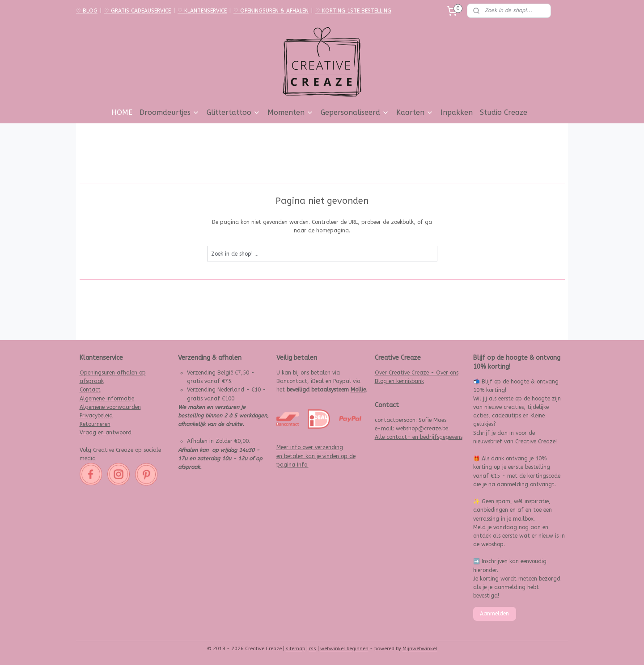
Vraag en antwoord (106, 433)
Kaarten (415, 112)
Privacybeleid (96, 416)
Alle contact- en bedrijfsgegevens (419, 437)
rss (313, 649)
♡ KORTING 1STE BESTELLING (353, 11)
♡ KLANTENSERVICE (202, 11)
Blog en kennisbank (399, 381)
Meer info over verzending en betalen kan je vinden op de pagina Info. (316, 456)
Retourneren (95, 424)
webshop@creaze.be (422, 429)
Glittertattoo (233, 112)
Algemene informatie (107, 399)
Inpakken (457, 112)
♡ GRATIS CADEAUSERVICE (138, 11)
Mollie (358, 390)
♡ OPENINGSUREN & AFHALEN (271, 11)
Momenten (290, 112)
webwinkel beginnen (344, 649)
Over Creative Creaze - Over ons (417, 373)
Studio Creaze (504, 112)
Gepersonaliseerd (355, 112)
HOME (122, 112)
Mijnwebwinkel (420, 649)
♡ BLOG (87, 11)
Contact (90, 390)
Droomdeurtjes (169, 112)
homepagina (333, 231)
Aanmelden (494, 614)
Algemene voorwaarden (110, 407)
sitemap (295, 649)
